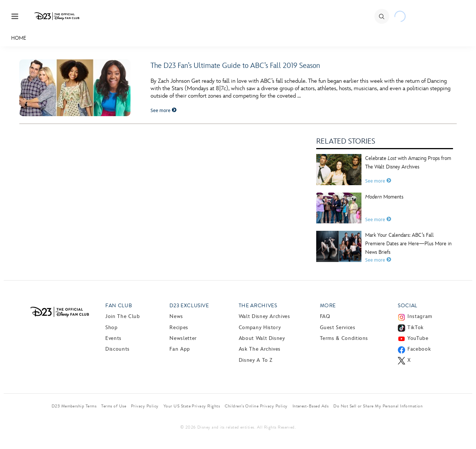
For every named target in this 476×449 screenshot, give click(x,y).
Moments (384, 197)
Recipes (179, 327)
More (328, 306)
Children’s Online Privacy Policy (256, 406)
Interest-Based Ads (311, 406)
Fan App (180, 349)
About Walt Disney (262, 338)
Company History (260, 327)
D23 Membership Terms (74, 406)
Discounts (118, 349)
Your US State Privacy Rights (192, 406)
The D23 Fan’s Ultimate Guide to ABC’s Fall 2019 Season (235, 66)
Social (408, 306)
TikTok (416, 327)
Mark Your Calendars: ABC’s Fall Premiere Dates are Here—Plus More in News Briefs (408, 244)
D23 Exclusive (189, 306)
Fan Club (119, 306)
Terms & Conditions (344, 338)
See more (163, 111)
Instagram (420, 316)
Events (113, 338)
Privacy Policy (145, 406)
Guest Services (338, 327)
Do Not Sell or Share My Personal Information (378, 406)
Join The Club (123, 316)
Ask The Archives (260, 349)
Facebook (419, 349)
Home (19, 38)
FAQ (325, 316)
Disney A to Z (256, 360)
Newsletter (183, 338)
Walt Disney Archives (265, 316)
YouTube (418, 338)
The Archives (258, 306)
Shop (112, 327)
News (176, 316)
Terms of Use (114, 406)
